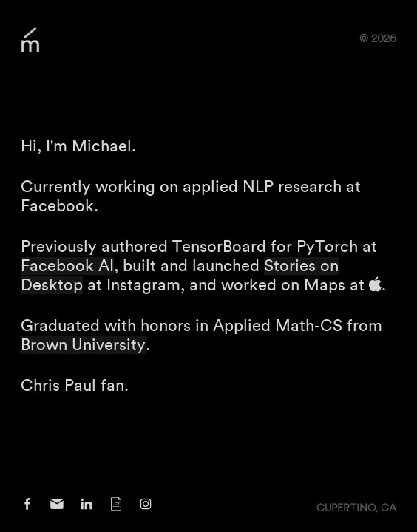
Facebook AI (67, 266)
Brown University (83, 345)
